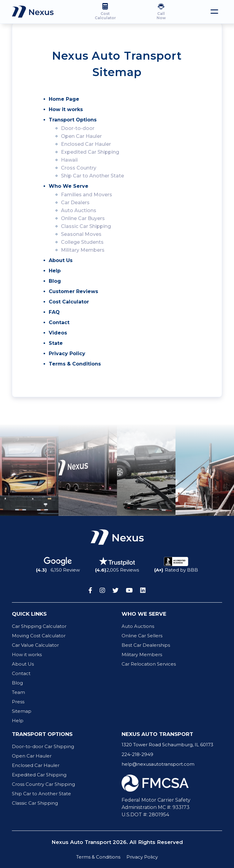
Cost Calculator (69, 302)
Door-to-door (78, 128)
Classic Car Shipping (86, 226)
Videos (58, 333)
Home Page (64, 99)
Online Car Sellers (142, 636)
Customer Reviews (73, 291)
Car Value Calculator (35, 645)
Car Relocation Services (149, 664)
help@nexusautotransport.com (158, 764)
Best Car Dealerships (146, 645)
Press (18, 702)
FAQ (54, 312)
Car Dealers (75, 203)
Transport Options (73, 120)
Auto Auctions (79, 210)
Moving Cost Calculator (39, 636)
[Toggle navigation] (214, 12)
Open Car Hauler (81, 136)
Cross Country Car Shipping (43, 784)
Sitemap (22, 711)
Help (55, 271)
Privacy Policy (67, 353)
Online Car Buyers (83, 218)
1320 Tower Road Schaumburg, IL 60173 (167, 745)
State (56, 343)
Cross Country (79, 168)
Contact (59, 322)
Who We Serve (69, 186)
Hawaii (69, 160)
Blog (55, 281)
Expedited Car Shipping (90, 152)
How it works (66, 109)
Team (18, 692)
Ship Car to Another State (92, 176)
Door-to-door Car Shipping (43, 746)
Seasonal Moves (81, 234)
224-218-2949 (137, 754)
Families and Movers (87, 195)
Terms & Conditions (75, 364)
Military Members (83, 250)
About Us (61, 260)
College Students (82, 242)
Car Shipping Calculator (39, 626)
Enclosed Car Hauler (86, 144)
